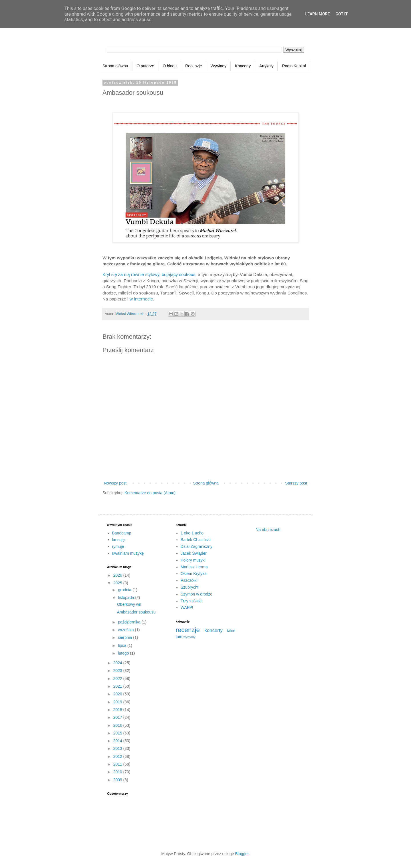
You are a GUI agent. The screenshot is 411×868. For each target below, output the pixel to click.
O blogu (170, 66)
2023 (118, 671)
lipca (123, 645)
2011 (118, 764)
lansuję (118, 540)
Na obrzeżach (268, 530)
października (130, 622)
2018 (118, 710)
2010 (118, 772)
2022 (118, 679)
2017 (118, 717)
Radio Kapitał (294, 66)
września (126, 630)
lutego (124, 653)
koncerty (214, 630)
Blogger (242, 854)
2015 (118, 733)
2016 (118, 725)
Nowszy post (115, 483)
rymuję (118, 546)
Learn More (317, 14)
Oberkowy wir (129, 604)
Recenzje (194, 66)
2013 (118, 748)
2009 (118, 780)
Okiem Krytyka (194, 574)
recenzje (188, 630)
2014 (118, 741)
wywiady (190, 637)
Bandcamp (122, 533)
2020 (118, 694)
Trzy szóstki (191, 601)
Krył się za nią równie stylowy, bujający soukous (149, 274)
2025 (118, 583)
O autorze (145, 66)
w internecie (141, 299)
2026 (118, 575)
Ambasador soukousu (136, 612)
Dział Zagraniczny (197, 546)
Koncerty (243, 66)
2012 (118, 756)
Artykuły (267, 66)
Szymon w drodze (197, 594)
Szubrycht (190, 587)
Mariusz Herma (194, 567)
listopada (126, 597)
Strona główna (115, 66)
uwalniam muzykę (128, 553)
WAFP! (187, 607)
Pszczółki (189, 580)
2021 (118, 686)
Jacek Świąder (194, 553)
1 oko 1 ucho (192, 533)
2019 (118, 702)
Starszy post (296, 483)
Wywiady (218, 66)
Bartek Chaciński (196, 540)
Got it (342, 14)
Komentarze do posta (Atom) (150, 493)
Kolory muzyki (193, 560)
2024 (118, 663)
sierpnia (125, 637)
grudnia (125, 590)
